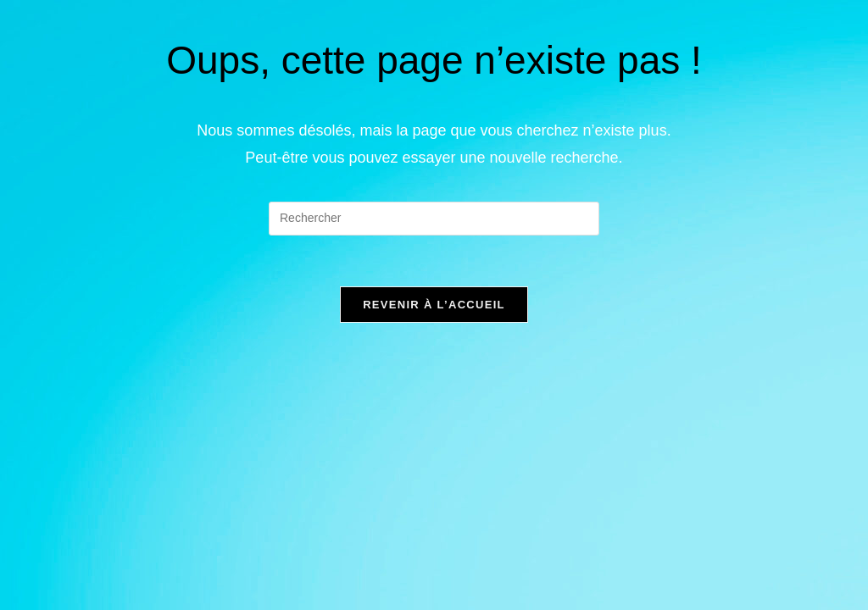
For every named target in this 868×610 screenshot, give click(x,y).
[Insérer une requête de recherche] (434, 219)
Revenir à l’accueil (434, 305)
